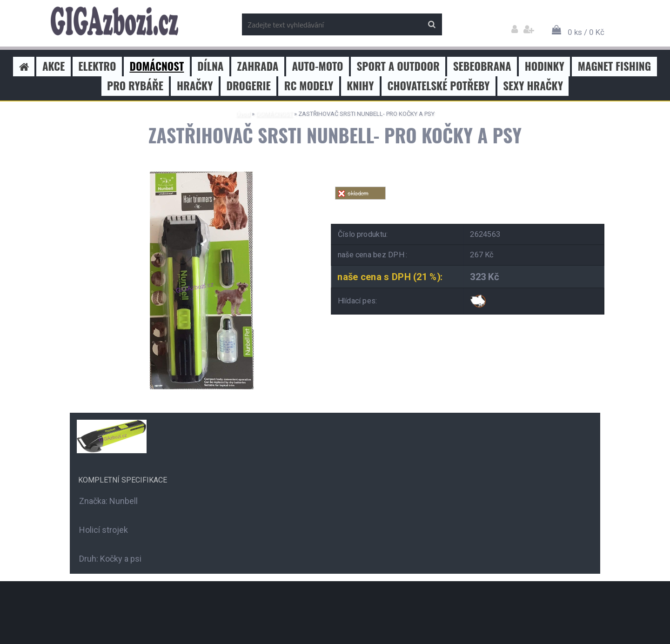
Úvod (243, 114)
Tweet (468, 205)
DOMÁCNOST (274, 114)
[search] (432, 25)
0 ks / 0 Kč (586, 32)
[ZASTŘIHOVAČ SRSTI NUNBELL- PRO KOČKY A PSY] (193, 171)
